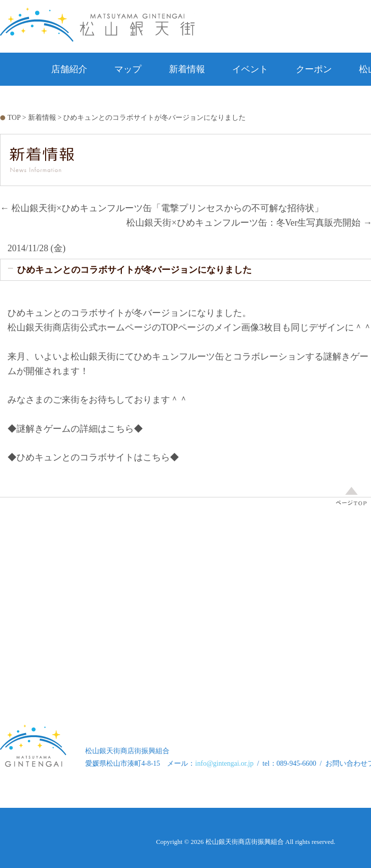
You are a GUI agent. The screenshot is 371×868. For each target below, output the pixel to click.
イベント (250, 69)
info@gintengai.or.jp (224, 763)
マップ (128, 69)
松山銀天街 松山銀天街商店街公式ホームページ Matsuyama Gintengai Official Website (97, 25)
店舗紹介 (69, 69)
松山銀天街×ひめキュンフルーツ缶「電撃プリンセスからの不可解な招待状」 (162, 208)
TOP (14, 118)
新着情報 (187, 69)
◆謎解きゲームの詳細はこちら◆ (75, 429)
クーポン (314, 69)
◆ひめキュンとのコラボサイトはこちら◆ (93, 457)
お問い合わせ (246, 102)
